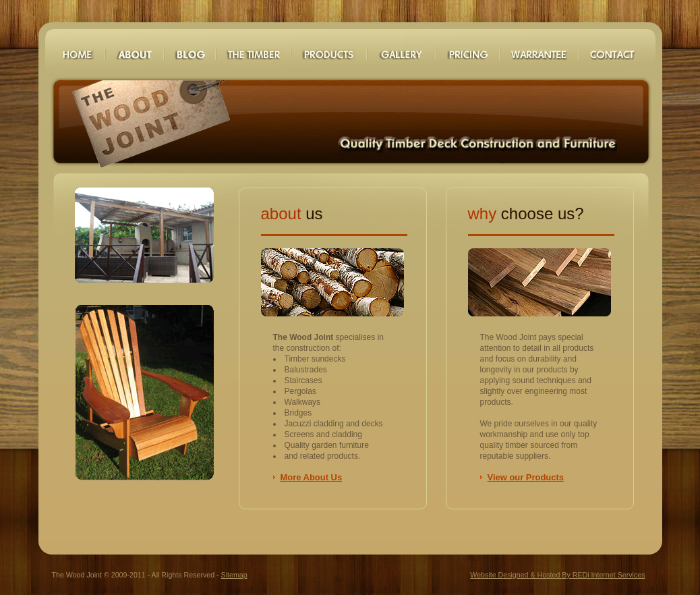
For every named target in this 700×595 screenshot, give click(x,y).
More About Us (312, 477)
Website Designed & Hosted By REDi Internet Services (557, 575)
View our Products (526, 477)
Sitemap (234, 575)
